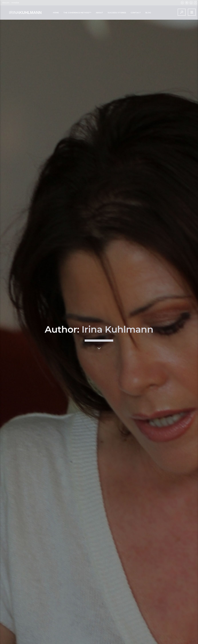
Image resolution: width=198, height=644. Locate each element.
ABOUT (99, 13)
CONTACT (136, 13)
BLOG (148, 13)
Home (56, 13)
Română (15, 3)
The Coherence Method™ (77, 13)
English (6, 3)
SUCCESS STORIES (117, 13)
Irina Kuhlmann (117, 276)
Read (28, 640)
